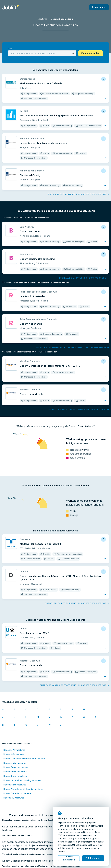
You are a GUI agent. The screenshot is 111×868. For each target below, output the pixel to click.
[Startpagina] (11, 7)
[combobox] (42, 53)
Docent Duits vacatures (15, 763)
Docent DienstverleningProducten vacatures (25, 759)
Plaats (10, 49)
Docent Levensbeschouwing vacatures (22, 780)
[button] (73, 54)
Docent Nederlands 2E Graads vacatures (23, 789)
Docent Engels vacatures (16, 767)
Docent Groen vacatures (15, 776)
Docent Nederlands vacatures (18, 793)
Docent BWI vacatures (14, 750)
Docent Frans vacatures (15, 772)
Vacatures (42, 19)
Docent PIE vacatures (14, 798)
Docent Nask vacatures (15, 785)
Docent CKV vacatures (14, 754)
